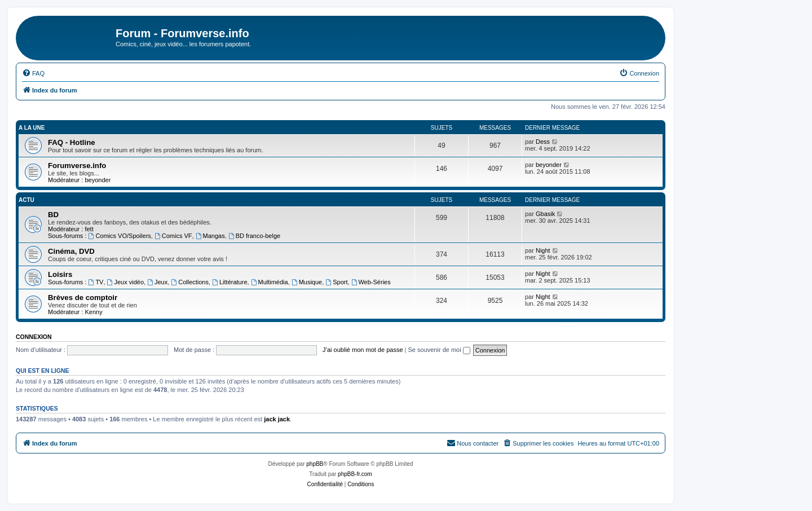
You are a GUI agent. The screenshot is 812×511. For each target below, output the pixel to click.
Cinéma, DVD (71, 251)
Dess (543, 142)
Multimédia (270, 282)
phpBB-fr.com (355, 474)
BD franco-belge (254, 236)
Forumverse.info (77, 166)
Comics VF (173, 236)
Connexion (34, 337)
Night (543, 250)
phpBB (315, 464)
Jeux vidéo (125, 282)
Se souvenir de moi (439, 350)
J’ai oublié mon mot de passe (363, 350)
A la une (32, 128)
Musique (307, 282)
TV (96, 282)
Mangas (210, 236)
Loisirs (60, 274)
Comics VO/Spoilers (120, 236)
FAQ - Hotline (72, 142)
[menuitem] (33, 73)
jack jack (277, 419)
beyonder (98, 180)
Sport (336, 282)
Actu (27, 200)
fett (89, 229)
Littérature (230, 282)
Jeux (157, 282)
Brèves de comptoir (83, 298)
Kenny (93, 312)
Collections (190, 282)
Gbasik (545, 214)
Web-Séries (371, 282)
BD (53, 215)
